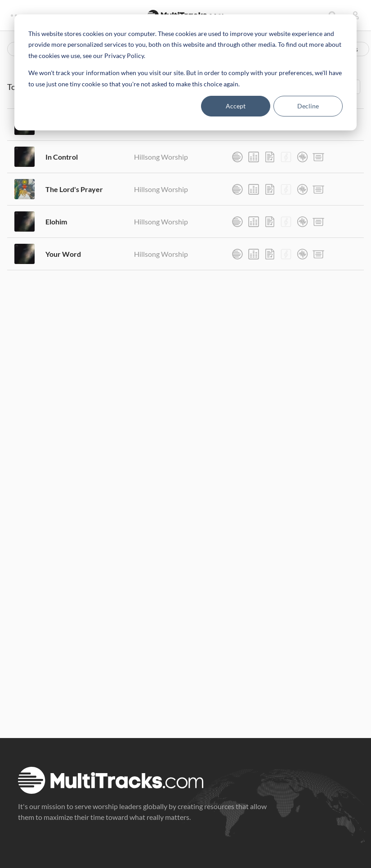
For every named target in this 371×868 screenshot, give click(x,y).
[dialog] (185, 72)
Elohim (56, 221)
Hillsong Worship (161, 157)
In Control (62, 157)
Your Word (63, 254)
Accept (236, 106)
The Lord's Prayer (74, 189)
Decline (308, 106)
